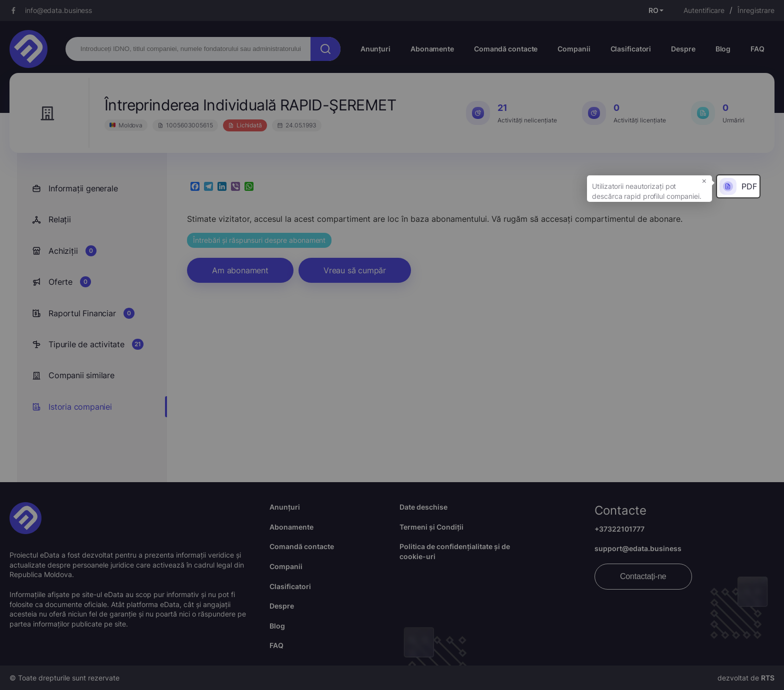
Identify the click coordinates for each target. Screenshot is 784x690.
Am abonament (240, 270)
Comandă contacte (506, 49)
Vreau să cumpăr (355, 270)
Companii (574, 49)
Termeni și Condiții (431, 527)
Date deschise (423, 507)
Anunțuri (375, 49)
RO (653, 10)
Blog (723, 49)
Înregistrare (756, 10)
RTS (768, 678)
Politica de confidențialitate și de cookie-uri (455, 551)
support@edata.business (638, 548)
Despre (683, 49)
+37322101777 (619, 529)
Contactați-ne (643, 576)
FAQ (757, 49)
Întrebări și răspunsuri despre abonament (259, 240)
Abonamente (432, 49)
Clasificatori (631, 49)
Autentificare (704, 10)
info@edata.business (58, 10)
